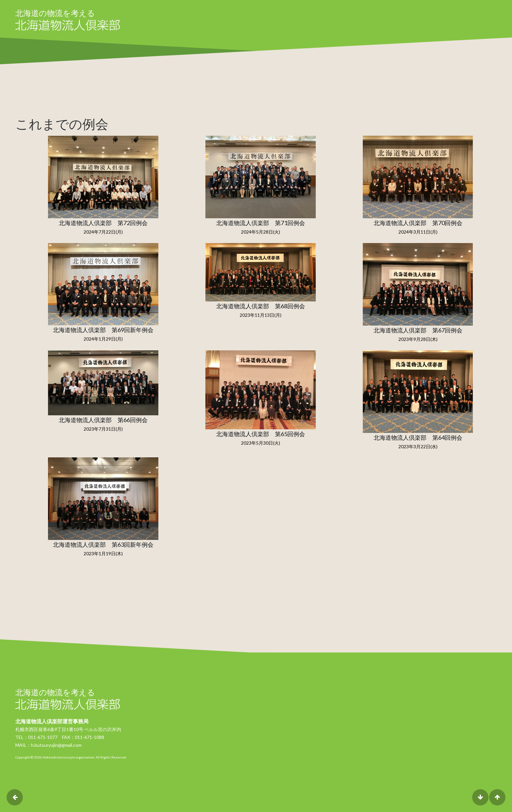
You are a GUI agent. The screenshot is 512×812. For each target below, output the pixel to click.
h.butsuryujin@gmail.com (56, 745)
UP (497, 797)
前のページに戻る (15, 797)
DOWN (480, 797)
